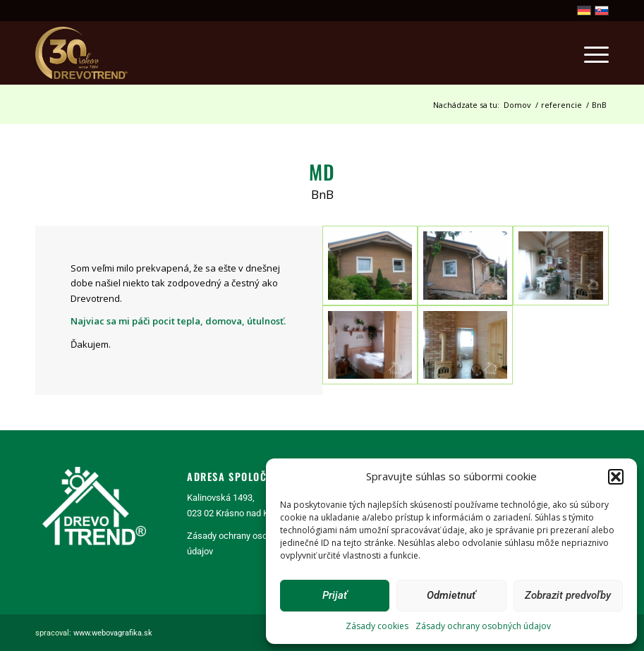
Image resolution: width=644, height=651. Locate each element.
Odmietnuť (451, 595)
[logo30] (83, 53)
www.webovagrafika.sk (113, 633)
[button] (616, 477)
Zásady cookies (377, 626)
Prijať (335, 595)
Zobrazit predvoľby (568, 595)
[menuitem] (589, 53)
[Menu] (589, 53)
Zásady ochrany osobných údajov (483, 626)
